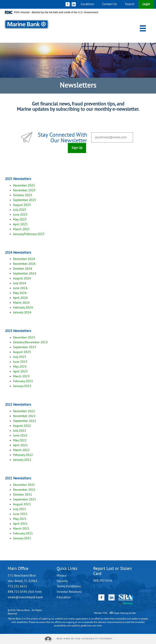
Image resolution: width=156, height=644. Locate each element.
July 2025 (20, 210)
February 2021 (23, 534)
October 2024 (23, 269)
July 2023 (20, 357)
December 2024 (24, 259)
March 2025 (21, 229)
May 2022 (20, 441)
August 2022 (22, 426)
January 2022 (22, 460)
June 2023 (20, 362)
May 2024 (20, 293)
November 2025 (24, 191)
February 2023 (23, 381)
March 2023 (21, 377)
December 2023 (24, 338)
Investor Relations (69, 592)
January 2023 (22, 386)
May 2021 (20, 519)
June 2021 (20, 514)
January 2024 (22, 313)
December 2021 (24, 485)
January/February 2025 (29, 234)
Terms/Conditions (69, 587)
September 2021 (25, 500)
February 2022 (23, 455)
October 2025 (23, 195)
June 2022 (20, 436)
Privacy (61, 576)
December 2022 (24, 411)
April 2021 (20, 524)
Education (64, 597)
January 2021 (22, 539)
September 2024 (25, 274)
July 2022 (20, 431)
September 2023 (25, 347)
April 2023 (20, 372)
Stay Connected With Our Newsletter (62, 138)
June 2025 (20, 215)
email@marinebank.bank (25, 597)
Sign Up (77, 148)
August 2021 (22, 505)
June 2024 (20, 288)
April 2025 (20, 225)
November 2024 (24, 264)
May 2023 (20, 367)
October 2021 (23, 495)
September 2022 (25, 421)
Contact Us (109, 4)
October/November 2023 (30, 343)
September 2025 (25, 200)
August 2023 (22, 352)
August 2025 (22, 205)
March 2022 (21, 450)
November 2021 (24, 490)
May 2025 (20, 220)
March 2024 (21, 303)
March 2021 (21, 529)
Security (62, 581)
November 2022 (24, 416)
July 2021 (20, 509)
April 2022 (20, 445)
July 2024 (20, 283)
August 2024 (22, 279)
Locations (87, 4)
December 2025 (24, 186)
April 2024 (20, 298)
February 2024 (23, 308)
